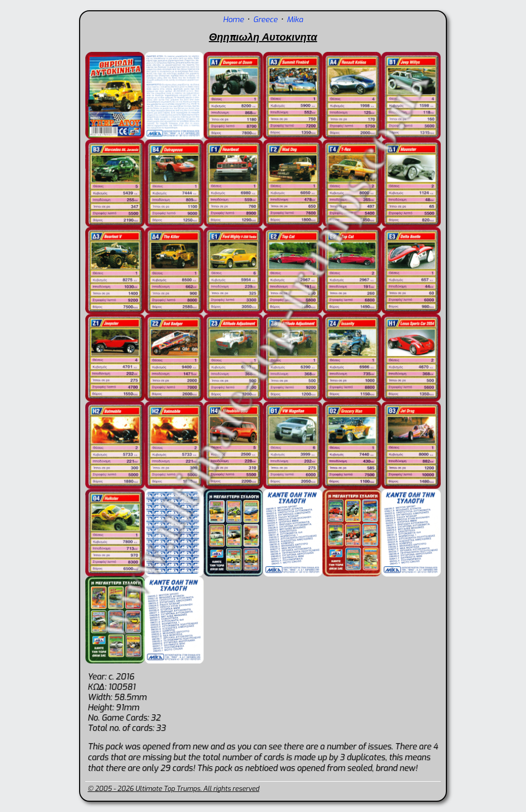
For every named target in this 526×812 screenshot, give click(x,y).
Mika (295, 20)
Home (233, 20)
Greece (265, 20)
